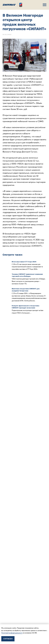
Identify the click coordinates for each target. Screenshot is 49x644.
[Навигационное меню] (45, 5)
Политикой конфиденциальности (12, 633)
